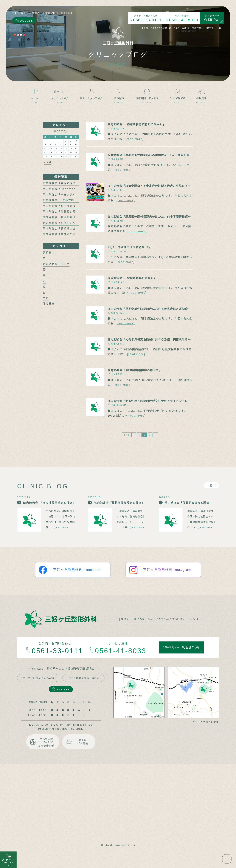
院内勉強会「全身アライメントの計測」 (70, 194)
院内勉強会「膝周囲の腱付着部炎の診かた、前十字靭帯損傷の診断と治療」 (158, 216)
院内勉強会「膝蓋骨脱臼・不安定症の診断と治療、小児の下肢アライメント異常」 (163, 186)
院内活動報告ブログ (56, 264)
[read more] (134, 139)
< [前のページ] (134, 435)
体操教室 (49, 303)
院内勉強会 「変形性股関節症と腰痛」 (69, 200)
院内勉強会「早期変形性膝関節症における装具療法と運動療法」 (151, 309)
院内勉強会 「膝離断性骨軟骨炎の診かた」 (137, 124)
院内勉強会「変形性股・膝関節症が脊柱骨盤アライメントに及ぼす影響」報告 (160, 401)
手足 (46, 298)
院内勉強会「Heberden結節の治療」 (68, 189)
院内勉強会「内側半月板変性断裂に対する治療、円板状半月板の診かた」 (157, 339)
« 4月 (48, 162)
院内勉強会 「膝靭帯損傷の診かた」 (132, 278)
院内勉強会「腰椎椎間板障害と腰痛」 (68, 206)
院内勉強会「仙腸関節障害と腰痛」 (67, 211)
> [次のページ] (155, 435)
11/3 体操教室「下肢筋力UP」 (130, 247)
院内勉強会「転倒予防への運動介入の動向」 (73, 223)
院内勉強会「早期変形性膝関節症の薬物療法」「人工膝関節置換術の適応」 (157, 155)
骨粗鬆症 (49, 252)
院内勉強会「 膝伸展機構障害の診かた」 (135, 370)
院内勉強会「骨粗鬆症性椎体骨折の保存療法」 (74, 228)
